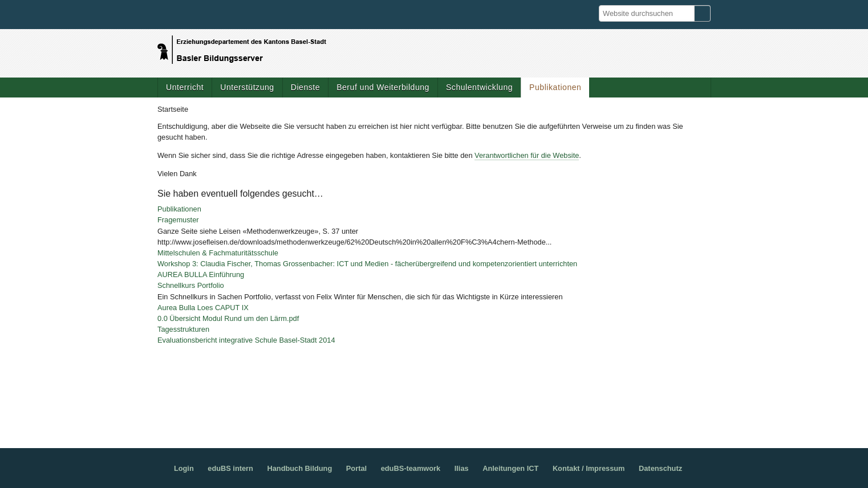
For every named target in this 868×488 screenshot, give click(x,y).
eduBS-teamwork (411, 468)
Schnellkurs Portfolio (191, 285)
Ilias (462, 468)
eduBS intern (230, 468)
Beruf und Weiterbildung (383, 87)
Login (184, 468)
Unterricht (185, 87)
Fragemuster (178, 220)
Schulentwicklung (479, 87)
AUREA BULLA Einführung (201, 274)
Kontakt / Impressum (589, 468)
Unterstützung (247, 87)
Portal (356, 468)
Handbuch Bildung (299, 468)
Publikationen (555, 87)
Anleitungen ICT (510, 468)
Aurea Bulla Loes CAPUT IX (203, 308)
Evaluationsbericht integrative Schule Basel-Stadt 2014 (246, 340)
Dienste (305, 87)
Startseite (173, 109)
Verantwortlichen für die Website (527, 155)
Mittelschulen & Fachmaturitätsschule (218, 253)
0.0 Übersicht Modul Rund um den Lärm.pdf (228, 318)
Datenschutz (660, 468)
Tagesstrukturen (183, 329)
